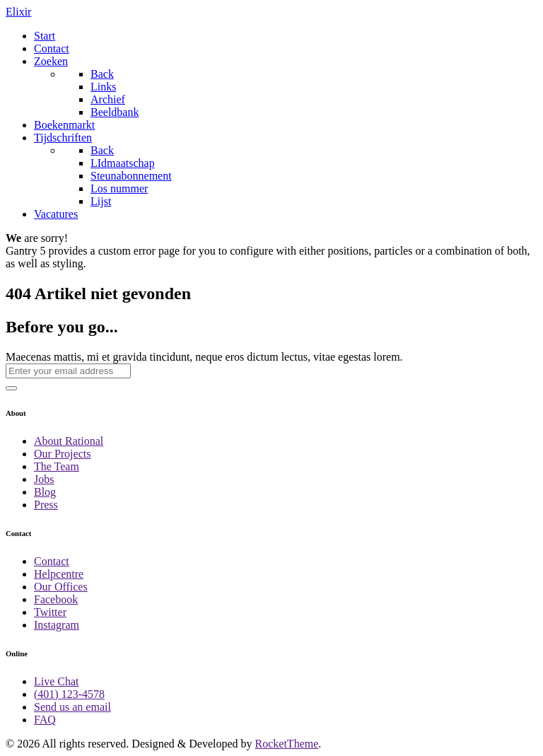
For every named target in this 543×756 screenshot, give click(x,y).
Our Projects (62, 454)
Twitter (50, 612)
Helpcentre (59, 574)
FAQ (45, 720)
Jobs (44, 479)
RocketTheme (287, 744)
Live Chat (57, 681)
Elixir (18, 12)
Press (46, 505)
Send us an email (72, 707)
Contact (52, 561)
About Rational (69, 441)
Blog (45, 492)
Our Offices (61, 587)
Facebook (56, 599)
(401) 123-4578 (69, 694)
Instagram (57, 625)
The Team (57, 466)
